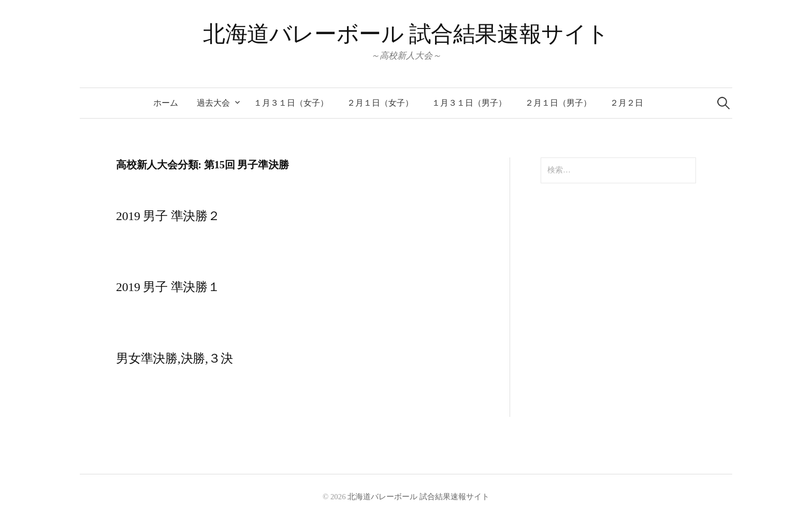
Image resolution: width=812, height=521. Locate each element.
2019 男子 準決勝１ (168, 287)
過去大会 (213, 103)
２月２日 (627, 103)
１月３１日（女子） (291, 103)
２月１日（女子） (380, 103)
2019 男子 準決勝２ (168, 216)
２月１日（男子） (558, 103)
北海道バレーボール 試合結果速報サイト (406, 34)
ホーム (166, 103)
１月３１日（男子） (469, 103)
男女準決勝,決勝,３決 (174, 358)
